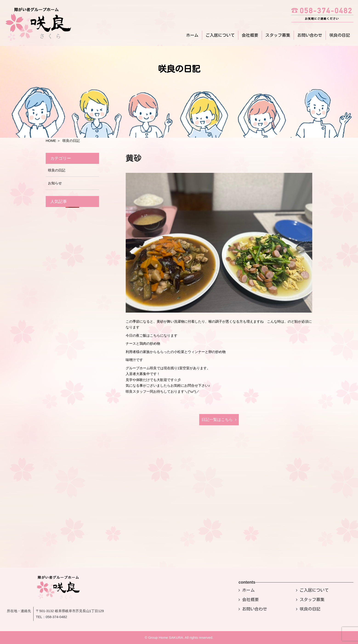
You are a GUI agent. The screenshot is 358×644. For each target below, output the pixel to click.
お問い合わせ (310, 35)
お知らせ (55, 183)
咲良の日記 (340, 35)
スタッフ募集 (278, 35)
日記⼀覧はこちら (217, 420)
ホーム (192, 35)
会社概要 (250, 35)
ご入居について (220, 35)
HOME (51, 141)
